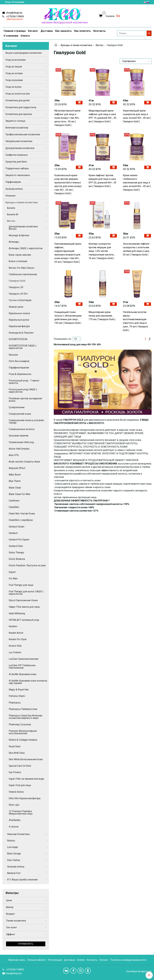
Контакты (100, 31)
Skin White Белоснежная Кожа (26, 759)
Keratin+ (13, 626)
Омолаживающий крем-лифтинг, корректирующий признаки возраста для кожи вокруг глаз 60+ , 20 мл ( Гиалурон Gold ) (68, 253)
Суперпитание (17, 407)
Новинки (10, 196)
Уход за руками (14, 80)
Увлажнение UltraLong (21, 442)
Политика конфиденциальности (128, 960)
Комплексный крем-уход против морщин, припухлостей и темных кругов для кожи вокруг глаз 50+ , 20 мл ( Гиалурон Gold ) (68, 184)
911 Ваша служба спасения (22, 880)
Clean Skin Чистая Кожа (22, 514)
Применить (26, 944)
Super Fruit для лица (20, 785)
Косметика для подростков (21, 107)
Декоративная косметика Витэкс (23, 228)
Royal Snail (15, 746)
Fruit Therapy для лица (21, 585)
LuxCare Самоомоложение (24, 659)
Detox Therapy (16, 553)
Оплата (25, 36)
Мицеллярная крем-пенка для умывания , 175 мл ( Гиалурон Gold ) (102, 316)
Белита (11, 208)
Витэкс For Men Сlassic (22, 268)
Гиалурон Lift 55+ (18, 294)
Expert (12, 572)
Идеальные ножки (19, 313)
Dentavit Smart (16, 527)
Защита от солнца (15, 121)
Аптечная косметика (17, 128)
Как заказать (64, 31)
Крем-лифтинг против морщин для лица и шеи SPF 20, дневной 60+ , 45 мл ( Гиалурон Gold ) (102, 181)
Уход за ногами (14, 73)
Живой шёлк (16, 307)
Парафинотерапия (19, 368)
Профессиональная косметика (23, 134)
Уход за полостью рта (18, 94)
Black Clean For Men (19, 494)
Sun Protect (15, 772)
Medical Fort (14, 873)
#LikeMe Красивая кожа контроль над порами (28, 682)
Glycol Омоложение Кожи (23, 600)
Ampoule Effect (17, 468)
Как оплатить (83, 31)
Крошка (13, 355)
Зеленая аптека (16, 867)
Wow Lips (14, 805)
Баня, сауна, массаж (20, 255)
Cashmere (14, 501)
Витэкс (100, 45)
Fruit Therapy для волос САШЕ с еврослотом (26, 593)
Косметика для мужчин (19, 114)
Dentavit (13, 533)
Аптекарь (14, 242)
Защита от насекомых (18, 175)
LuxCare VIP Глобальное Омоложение (22, 667)
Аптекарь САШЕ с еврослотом (26, 248)
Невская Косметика (18, 834)
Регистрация (55, 960)
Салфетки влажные (17, 155)
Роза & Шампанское (20, 374)
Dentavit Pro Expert (19, 540)
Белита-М (13, 214)
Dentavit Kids (16, 546)
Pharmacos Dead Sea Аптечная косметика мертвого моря (25, 717)
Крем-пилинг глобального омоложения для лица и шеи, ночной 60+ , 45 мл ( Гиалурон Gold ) (137, 183)
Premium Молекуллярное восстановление (23, 732)
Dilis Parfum (14, 860)
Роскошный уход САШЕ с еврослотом (23, 391)
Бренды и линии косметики (76, 45)
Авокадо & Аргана (19, 235)
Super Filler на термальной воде (26, 779)
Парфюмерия (13, 182)
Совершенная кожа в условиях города (26, 421)
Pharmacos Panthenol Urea (23, 709)
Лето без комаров (19, 361)
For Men (13, 579)
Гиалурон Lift (16, 287)
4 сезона (14, 827)
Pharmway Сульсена (20, 724)
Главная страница (15, 31)
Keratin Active (16, 633)
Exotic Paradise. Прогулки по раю (27, 565)
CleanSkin (14, 507)
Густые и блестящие (20, 300)
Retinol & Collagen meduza (23, 740)
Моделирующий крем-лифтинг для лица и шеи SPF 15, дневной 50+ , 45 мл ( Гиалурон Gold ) (102, 116)
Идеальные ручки (19, 320)
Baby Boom (15, 475)
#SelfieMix (15, 820)
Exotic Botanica (17, 559)
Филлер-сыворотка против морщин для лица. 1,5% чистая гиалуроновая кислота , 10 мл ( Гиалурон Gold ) (102, 251)
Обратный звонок (15, 19)
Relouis (11, 841)
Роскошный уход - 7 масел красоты (24, 382)
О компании (11, 36)
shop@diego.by (14, 13)
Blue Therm (15, 481)
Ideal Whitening (17, 613)
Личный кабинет (37, 960)
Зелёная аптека (14, 189)
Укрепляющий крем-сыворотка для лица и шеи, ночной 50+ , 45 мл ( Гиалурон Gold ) (137, 116)
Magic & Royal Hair (19, 690)
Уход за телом (13, 87)
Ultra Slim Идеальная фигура (25, 798)
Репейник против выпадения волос (25, 400)
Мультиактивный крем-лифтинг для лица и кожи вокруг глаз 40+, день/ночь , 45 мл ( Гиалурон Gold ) (68, 118)
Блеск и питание (18, 261)
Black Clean (15, 488)
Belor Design (14, 854)
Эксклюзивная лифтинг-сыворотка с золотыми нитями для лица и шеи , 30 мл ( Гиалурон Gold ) (137, 249)
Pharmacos (15, 703)
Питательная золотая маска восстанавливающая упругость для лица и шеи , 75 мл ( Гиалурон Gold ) (135, 321)
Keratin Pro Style (18, 639)
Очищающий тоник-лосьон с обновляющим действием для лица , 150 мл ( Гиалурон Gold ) (68, 318)
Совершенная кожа (20, 414)
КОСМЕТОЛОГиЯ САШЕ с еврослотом (23, 347)
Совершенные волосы (22, 429)
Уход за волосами (16, 60)
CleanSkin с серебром (21, 520)
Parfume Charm (17, 696)
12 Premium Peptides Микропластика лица (21, 812)
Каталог (33, 31)
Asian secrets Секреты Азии (24, 462)
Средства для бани (16, 162)
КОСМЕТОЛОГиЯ (18, 339)
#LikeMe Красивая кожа (22, 674)
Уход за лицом (14, 67)
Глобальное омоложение (23, 274)
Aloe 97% (14, 455)
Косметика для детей (17, 100)
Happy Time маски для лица (24, 607)
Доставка (47, 31)
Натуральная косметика (19, 141)
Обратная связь (17, 960)
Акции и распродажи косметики (23, 53)
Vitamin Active (16, 792)
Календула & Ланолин (21, 333)
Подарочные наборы (17, 168)
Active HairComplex (19, 449)
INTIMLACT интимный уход (24, 620)
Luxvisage (12, 847)
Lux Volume (15, 652)
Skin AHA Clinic (17, 753)
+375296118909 (15, 16)
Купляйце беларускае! (139, 971)
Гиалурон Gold (17, 281)
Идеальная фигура (19, 326)
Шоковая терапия (19, 436)
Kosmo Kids (15, 646)
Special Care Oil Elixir (20, 766)
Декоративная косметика (20, 148)
